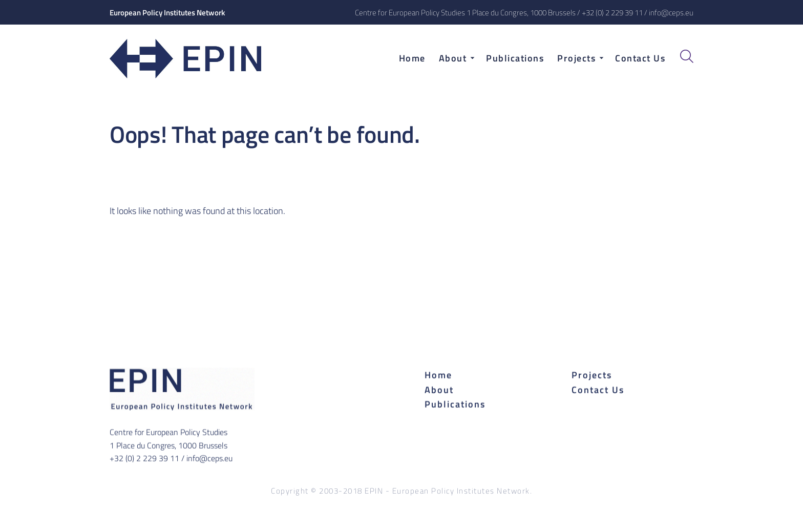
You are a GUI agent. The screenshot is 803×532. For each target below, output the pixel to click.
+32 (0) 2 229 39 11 (612, 13)
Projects (592, 375)
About (439, 389)
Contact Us (598, 389)
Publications (455, 404)
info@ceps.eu (671, 13)
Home (438, 375)
